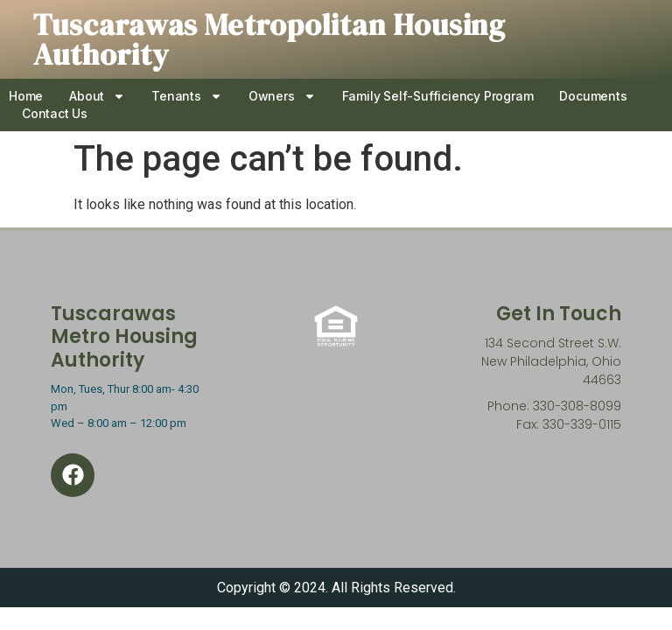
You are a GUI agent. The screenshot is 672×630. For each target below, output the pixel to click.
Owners (282, 96)
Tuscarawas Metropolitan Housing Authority (269, 39)
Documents (593, 96)
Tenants (187, 96)
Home (26, 96)
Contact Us (55, 113)
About (97, 96)
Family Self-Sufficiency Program (438, 96)
